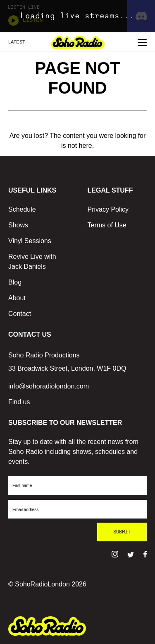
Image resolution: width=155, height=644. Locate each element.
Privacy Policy (108, 209)
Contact (20, 314)
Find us (19, 402)
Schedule (22, 209)
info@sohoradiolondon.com (49, 386)
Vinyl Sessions (30, 241)
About (17, 298)
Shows (18, 225)
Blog (15, 282)
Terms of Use (107, 225)
